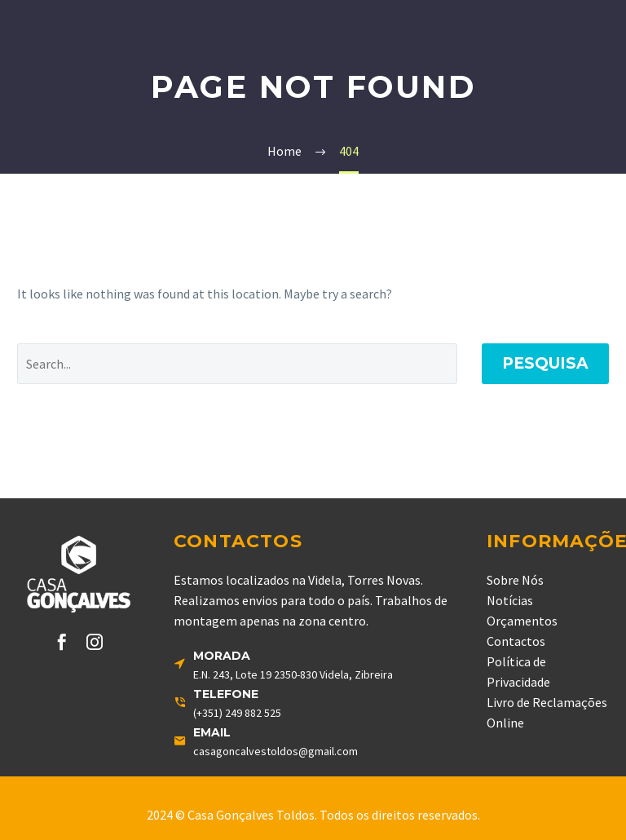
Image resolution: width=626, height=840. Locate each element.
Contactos (516, 641)
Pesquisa (545, 363)
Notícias (510, 600)
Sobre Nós (515, 580)
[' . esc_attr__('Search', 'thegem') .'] (237, 364)
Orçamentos (522, 621)
